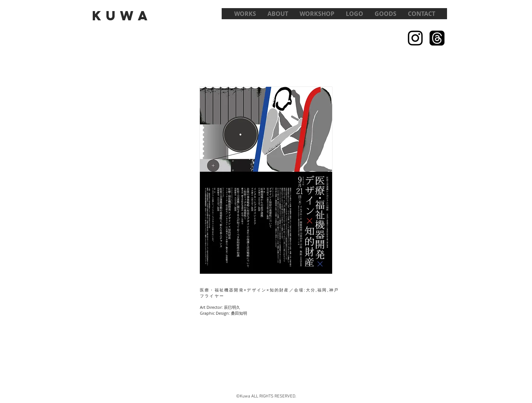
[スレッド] (437, 38)
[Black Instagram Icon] (415, 38)
